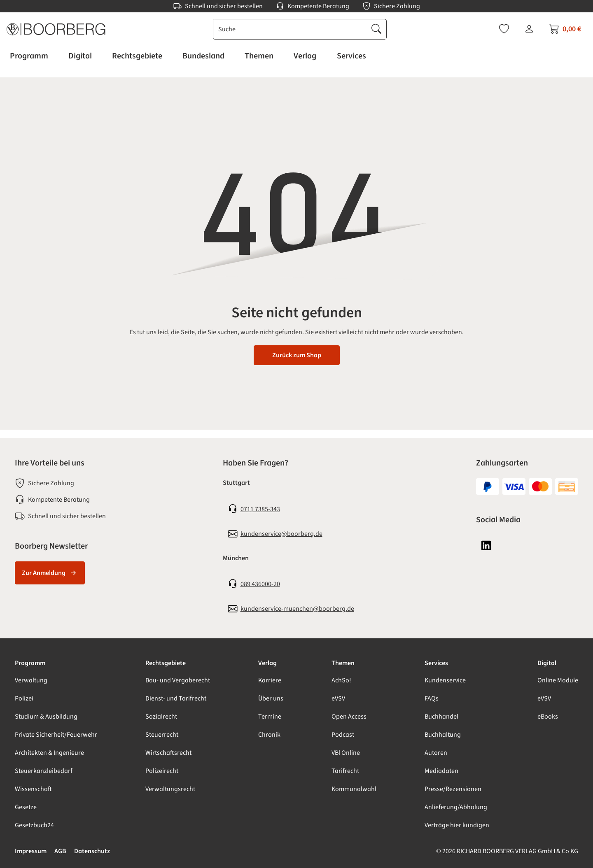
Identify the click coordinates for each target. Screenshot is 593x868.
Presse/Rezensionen (453, 789)
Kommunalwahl (354, 789)
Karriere (270, 680)
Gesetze (26, 807)
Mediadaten (441, 771)
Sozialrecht (161, 717)
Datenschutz (92, 851)
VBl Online (346, 753)
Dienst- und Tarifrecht (176, 698)
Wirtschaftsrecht (168, 753)
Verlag (267, 663)
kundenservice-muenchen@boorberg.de (297, 609)
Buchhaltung (443, 735)
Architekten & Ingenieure (49, 753)
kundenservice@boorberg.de (281, 534)
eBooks (548, 717)
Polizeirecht (162, 771)
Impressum (31, 851)
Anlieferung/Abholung (456, 807)
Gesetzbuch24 (34, 825)
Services (436, 663)
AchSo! (341, 680)
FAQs (432, 698)
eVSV (338, 698)
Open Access (349, 717)
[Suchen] (376, 29)
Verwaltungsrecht (170, 789)
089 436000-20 (260, 584)
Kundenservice (445, 680)
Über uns (271, 698)
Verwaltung (31, 680)
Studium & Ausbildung (46, 717)
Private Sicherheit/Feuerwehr (56, 735)
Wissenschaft (33, 789)
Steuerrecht (162, 735)
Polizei (24, 698)
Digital (547, 663)
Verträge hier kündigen (457, 825)
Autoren (436, 753)
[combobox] (290, 29)
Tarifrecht (345, 771)
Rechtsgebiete (166, 663)
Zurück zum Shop (297, 355)
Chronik (269, 735)
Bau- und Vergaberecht (178, 680)
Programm (30, 663)
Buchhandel (441, 717)
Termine (270, 717)
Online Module (558, 680)
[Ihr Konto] (529, 29)
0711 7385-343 (260, 509)
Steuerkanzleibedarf (44, 771)
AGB (60, 851)
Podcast (343, 735)
